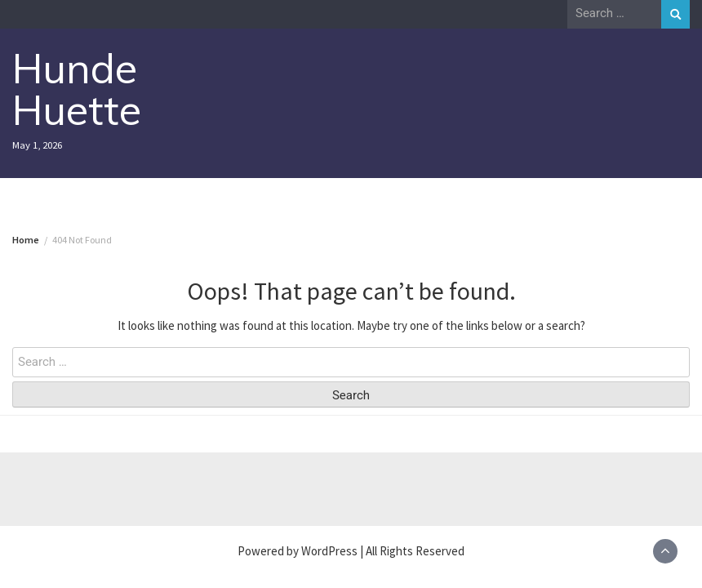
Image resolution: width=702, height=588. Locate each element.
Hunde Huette (77, 89)
